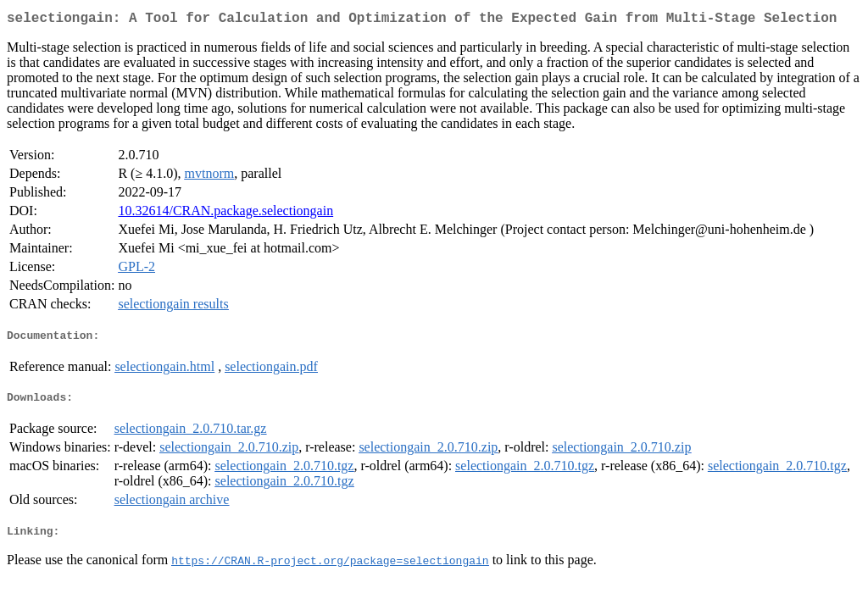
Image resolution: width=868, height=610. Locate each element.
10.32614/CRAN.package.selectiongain (225, 214)
